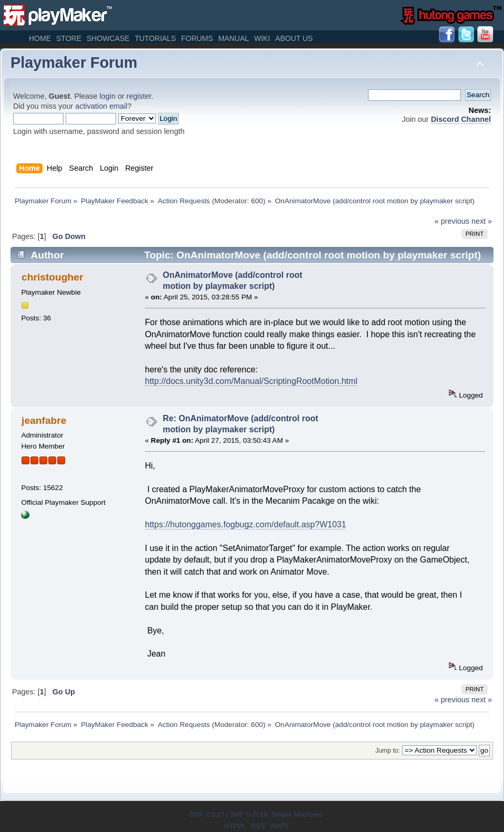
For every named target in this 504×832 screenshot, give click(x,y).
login (108, 96)
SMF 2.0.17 (207, 814)
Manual (234, 38)
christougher (52, 277)
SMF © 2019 (248, 814)
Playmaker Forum (74, 63)
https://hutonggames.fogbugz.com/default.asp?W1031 (245, 524)
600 (257, 201)
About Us (294, 38)
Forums (197, 38)
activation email (101, 106)
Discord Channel (461, 119)
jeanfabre (44, 420)
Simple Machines (297, 814)
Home (40, 38)
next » (482, 221)
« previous (452, 221)
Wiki (262, 38)
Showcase (108, 38)
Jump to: (388, 751)
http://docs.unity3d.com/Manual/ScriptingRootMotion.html (251, 381)
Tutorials (155, 38)
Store (69, 38)
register (139, 96)
